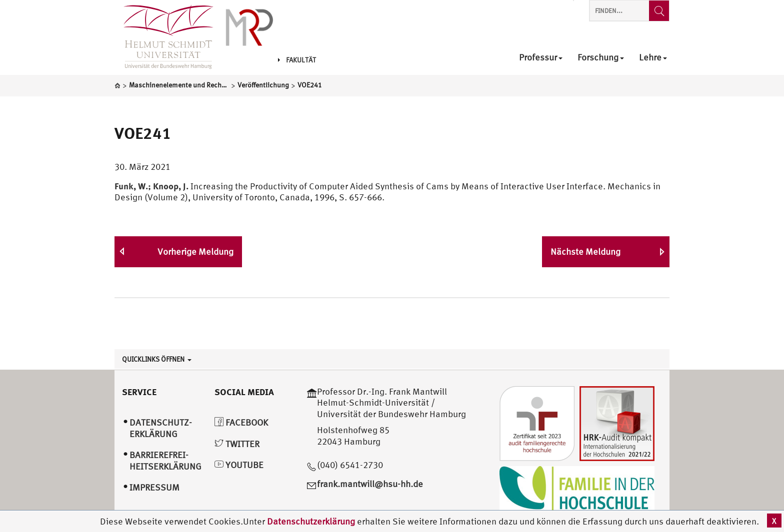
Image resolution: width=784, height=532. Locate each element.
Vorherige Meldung (195, 252)
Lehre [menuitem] (653, 58)
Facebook (241, 422)
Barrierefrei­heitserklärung (165, 461)
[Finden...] (659, 11)
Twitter (237, 444)
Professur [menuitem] (541, 58)
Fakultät (297, 60)
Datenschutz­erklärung (161, 428)
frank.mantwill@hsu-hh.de (370, 484)
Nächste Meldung (585, 252)
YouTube (239, 465)
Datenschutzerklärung (311, 521)
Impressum (154, 487)
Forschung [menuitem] (601, 58)
